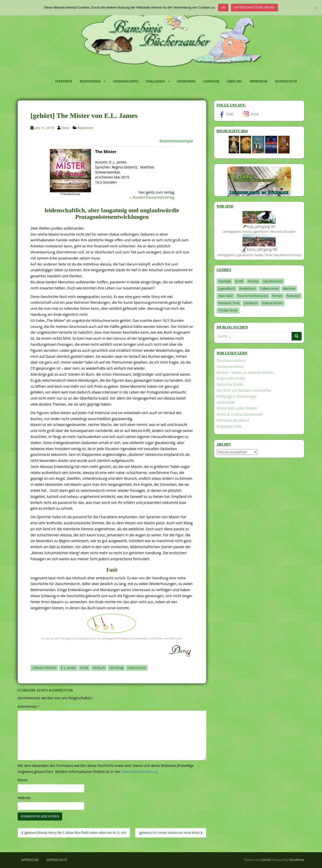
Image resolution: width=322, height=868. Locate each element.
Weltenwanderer (230, 366)
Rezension (86, 128)
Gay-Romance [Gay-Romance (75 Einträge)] (273, 281)
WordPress (297, 860)
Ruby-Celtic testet (231, 378)
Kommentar (29, 706)
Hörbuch (99, 668)
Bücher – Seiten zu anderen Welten (245, 373)
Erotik (84, 668)
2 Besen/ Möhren (44, 668)
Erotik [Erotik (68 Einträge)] (239, 281)
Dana (65, 128)
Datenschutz (286, 81)
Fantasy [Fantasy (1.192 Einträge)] (253, 281)
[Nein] (316, 8)
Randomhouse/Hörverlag (153, 197)
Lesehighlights (126, 81)
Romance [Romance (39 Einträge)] (293, 296)
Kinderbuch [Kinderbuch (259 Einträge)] (248, 289)
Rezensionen (90, 81)
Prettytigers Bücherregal (236, 396)
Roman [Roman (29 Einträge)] (277, 296)
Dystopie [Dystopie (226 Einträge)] (225, 281)
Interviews (186, 81)
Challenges (155, 81)
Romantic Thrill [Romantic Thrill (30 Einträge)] (229, 303)
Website (24, 798)
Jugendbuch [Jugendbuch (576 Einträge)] (227, 289)
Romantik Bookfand (233, 420)
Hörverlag (116, 668)
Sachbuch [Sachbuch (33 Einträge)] (251, 303)
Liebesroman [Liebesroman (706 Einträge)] (269, 289)
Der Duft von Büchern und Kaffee (244, 390)
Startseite (64, 81)
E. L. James (68, 668)
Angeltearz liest (229, 426)
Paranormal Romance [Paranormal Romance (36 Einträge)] (252, 296)
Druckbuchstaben (231, 360)
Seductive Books (230, 384)
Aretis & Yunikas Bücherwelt (240, 414)
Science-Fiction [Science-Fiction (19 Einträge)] (272, 303)
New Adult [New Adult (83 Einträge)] (226, 296)
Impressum (258, 81)
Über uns (234, 81)
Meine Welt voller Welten (237, 408)
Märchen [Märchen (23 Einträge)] (289, 289)
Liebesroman (137, 668)
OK (223, 8)
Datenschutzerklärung (254, 8)
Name (23, 780)
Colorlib (266, 860)
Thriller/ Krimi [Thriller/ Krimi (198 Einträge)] (228, 310)
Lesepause (211, 81)
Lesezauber (226, 402)
